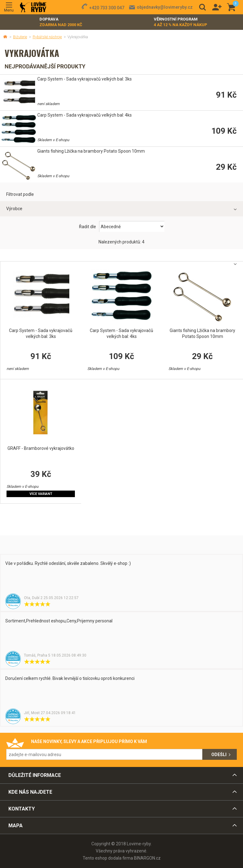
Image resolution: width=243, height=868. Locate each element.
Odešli (219, 755)
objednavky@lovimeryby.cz (165, 7)
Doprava (61, 22)
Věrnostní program (181, 22)
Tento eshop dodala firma (108, 858)
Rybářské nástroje (47, 37)
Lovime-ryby (33, 7)
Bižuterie (20, 37)
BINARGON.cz (147, 858)
